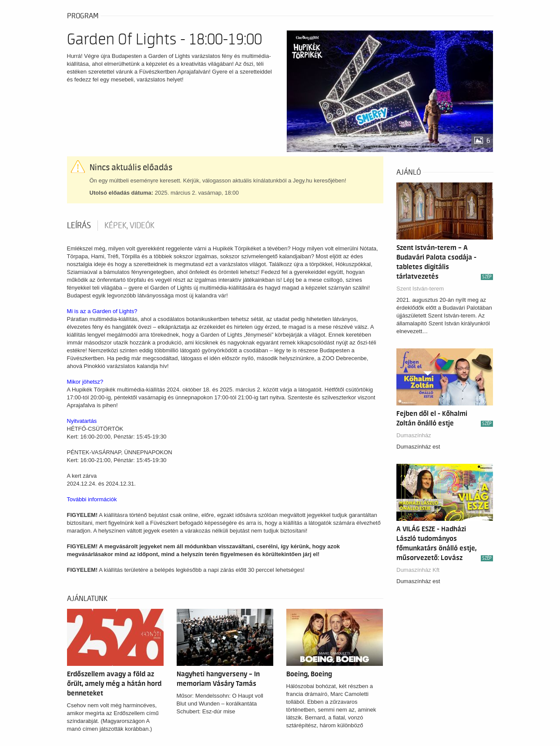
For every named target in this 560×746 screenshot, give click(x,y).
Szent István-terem (420, 289)
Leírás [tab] (79, 226)
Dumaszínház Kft (418, 570)
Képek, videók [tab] (129, 226)
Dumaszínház (414, 435)
